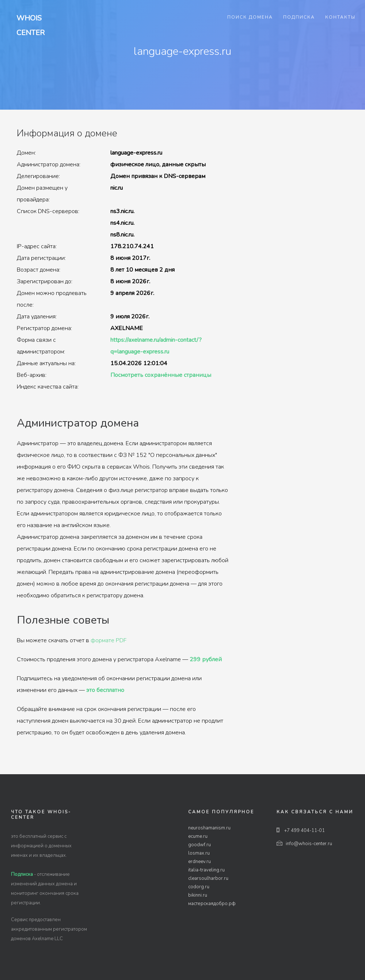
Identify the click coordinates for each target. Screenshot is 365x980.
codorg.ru (199, 887)
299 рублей (206, 659)
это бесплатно (105, 690)
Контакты (340, 17)
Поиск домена (250, 17)
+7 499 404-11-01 (301, 830)
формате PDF (109, 640)
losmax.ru (199, 853)
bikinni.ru (198, 895)
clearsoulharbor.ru (208, 878)
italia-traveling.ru (206, 870)
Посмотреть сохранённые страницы (161, 375)
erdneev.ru (199, 862)
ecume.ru (198, 836)
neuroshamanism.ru (209, 828)
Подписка (299, 17)
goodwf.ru (199, 845)
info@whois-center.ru (304, 844)
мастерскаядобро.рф (212, 904)
